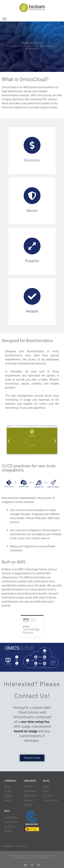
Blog (46, 781)
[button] (9, 441)
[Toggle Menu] (4, 19)
